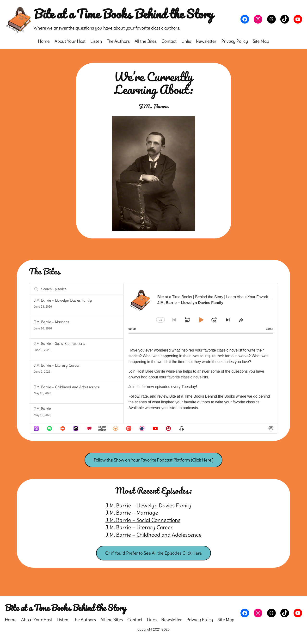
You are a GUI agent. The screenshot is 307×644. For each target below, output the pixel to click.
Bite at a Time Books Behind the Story (124, 14)
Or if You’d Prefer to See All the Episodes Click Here (153, 553)
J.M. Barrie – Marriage (52, 322)
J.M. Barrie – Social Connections (59, 343)
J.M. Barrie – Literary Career (57, 365)
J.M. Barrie (42, 409)
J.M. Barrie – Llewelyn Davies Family (63, 300)
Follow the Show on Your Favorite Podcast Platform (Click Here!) (154, 460)
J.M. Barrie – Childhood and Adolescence (67, 387)
